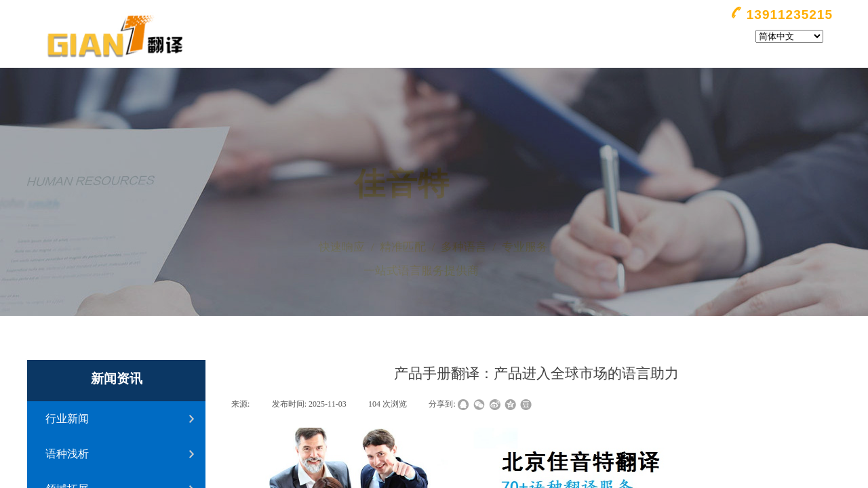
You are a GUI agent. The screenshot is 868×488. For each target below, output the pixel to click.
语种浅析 (67, 454)
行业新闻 (67, 419)
